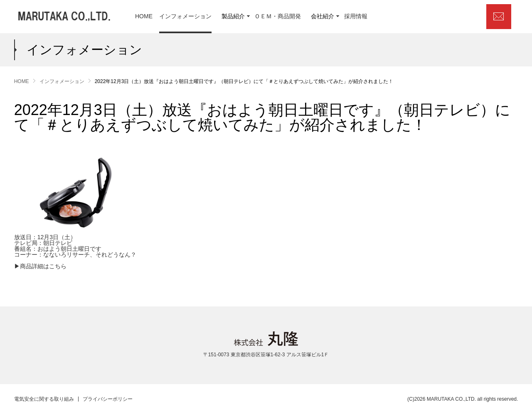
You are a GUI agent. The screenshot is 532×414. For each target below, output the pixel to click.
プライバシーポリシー (108, 399)
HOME (144, 16)
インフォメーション (185, 16)
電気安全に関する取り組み (44, 399)
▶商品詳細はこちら (40, 266)
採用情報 (356, 16)
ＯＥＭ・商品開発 (278, 16)
